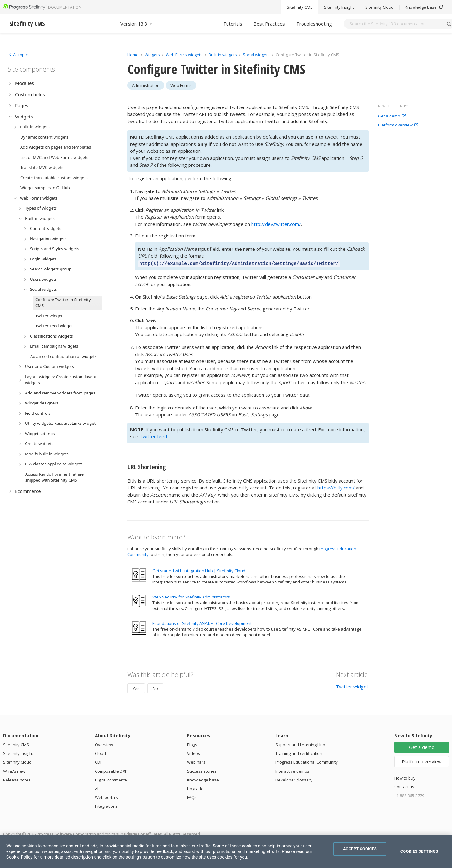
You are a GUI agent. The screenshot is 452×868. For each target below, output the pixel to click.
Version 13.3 (137, 24)
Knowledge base (203, 779)
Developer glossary (294, 779)
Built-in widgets (223, 55)
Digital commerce (111, 779)
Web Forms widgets (184, 55)
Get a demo (392, 116)
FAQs (192, 796)
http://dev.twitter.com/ (276, 224)
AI (97, 788)
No (155, 687)
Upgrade (195, 788)
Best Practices (269, 24)
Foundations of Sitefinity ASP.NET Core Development (202, 622)
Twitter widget (352, 686)
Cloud (100, 752)
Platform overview (398, 125)
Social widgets (257, 55)
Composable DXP (111, 770)
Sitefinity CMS (16, 744)
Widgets (152, 55)
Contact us (404, 786)
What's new (14, 770)
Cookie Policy (19, 857)
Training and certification (299, 752)
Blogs (192, 744)
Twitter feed (153, 435)
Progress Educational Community (307, 761)
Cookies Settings (419, 851)
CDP (99, 761)
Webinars (196, 761)
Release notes (17, 779)
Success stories (202, 770)
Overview (104, 744)
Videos (194, 752)
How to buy (405, 777)
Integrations (106, 805)
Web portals (106, 796)
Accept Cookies (360, 849)
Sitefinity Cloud (17, 761)
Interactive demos (292, 770)
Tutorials (233, 24)
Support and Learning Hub (300, 744)
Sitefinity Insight (18, 752)
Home (133, 55)
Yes (136, 687)
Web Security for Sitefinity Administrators (191, 596)
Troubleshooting (314, 24)
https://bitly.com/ (336, 487)
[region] (226, 851)
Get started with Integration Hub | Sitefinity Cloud (199, 570)
